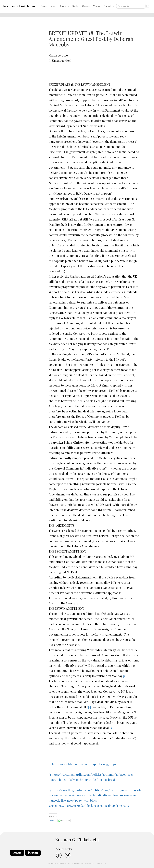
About (54, 6)
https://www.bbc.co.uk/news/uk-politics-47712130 (84, 764)
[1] (124, 676)
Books (75, 6)
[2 (50, 774)
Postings (64, 6)
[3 (50, 790)
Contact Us (109, 6)
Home (44, 6)
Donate (17, 853)
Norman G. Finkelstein (19, 6)
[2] (89, 707)
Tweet (51, 820)
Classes (86, 6)
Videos (97, 6)
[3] (111, 728)
